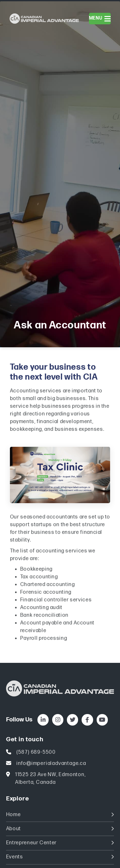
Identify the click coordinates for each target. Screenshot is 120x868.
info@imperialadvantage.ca (51, 764)
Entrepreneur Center (60, 843)
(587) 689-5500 (36, 752)
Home (60, 815)
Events (60, 857)
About (60, 829)
